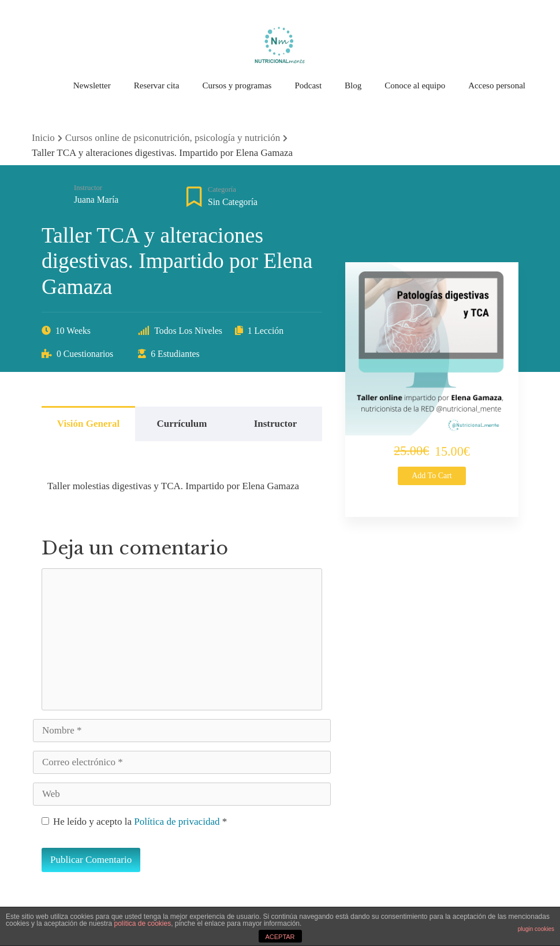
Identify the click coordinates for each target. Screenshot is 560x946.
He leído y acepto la (134, 822)
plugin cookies (536, 929)
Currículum (182, 424)
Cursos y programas (237, 85)
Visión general (88, 424)
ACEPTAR (280, 937)
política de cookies (142, 923)
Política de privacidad (178, 822)
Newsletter (92, 85)
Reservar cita (157, 85)
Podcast (308, 85)
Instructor (88, 188)
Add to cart (432, 476)
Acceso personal (497, 85)
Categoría (222, 189)
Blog (353, 85)
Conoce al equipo (415, 85)
